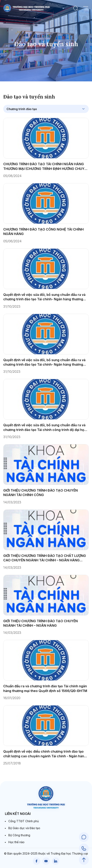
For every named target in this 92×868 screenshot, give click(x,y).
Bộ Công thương (19, 835)
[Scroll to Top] (84, 860)
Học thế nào (16, 842)
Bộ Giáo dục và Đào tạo (24, 828)
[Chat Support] (84, 837)
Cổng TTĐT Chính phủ (24, 821)
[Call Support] (84, 848)
